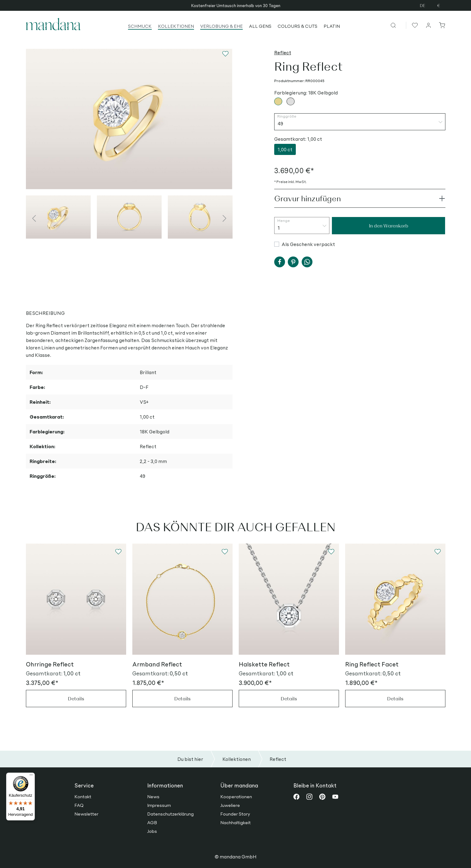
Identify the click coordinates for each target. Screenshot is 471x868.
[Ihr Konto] (429, 25)
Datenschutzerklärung (170, 814)
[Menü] (31, 776)
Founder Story (235, 814)
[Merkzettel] (414, 25)
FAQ (79, 805)
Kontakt (83, 796)
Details (76, 698)
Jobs (152, 831)
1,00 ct (285, 149)
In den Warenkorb (389, 225)
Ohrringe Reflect (50, 664)
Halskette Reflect (264, 664)
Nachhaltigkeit (235, 822)
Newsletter (86, 814)
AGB (152, 822)
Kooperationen (236, 796)
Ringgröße (287, 116)
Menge (284, 221)
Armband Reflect (157, 664)
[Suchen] (398, 25)
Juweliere (230, 805)
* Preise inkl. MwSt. (290, 182)
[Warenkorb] (441, 25)
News (153, 796)
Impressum (159, 805)
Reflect (283, 52)
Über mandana (239, 785)
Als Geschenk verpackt (308, 244)
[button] (280, 262)
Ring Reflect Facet (372, 664)
